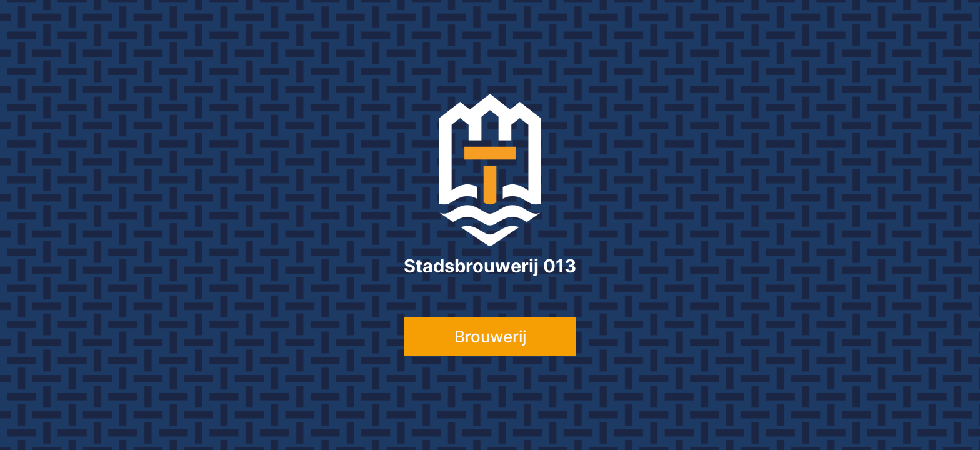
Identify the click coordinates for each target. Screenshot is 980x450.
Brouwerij (490, 337)
